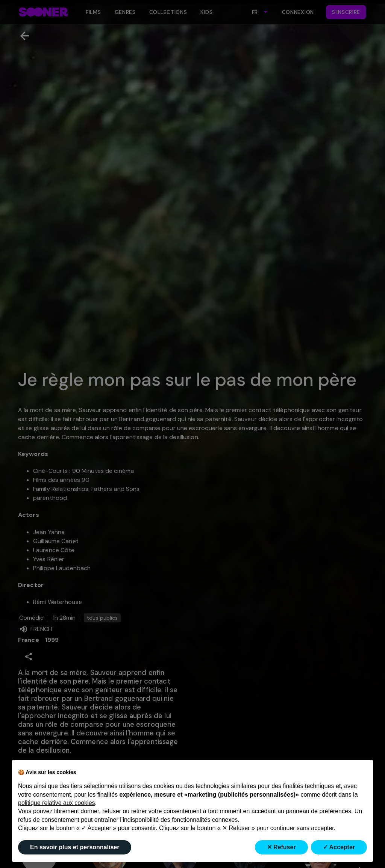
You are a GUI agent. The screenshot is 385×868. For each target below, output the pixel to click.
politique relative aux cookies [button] (57, 803)
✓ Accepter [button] (339, 847)
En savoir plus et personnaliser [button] (75, 847)
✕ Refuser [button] (281, 847)
